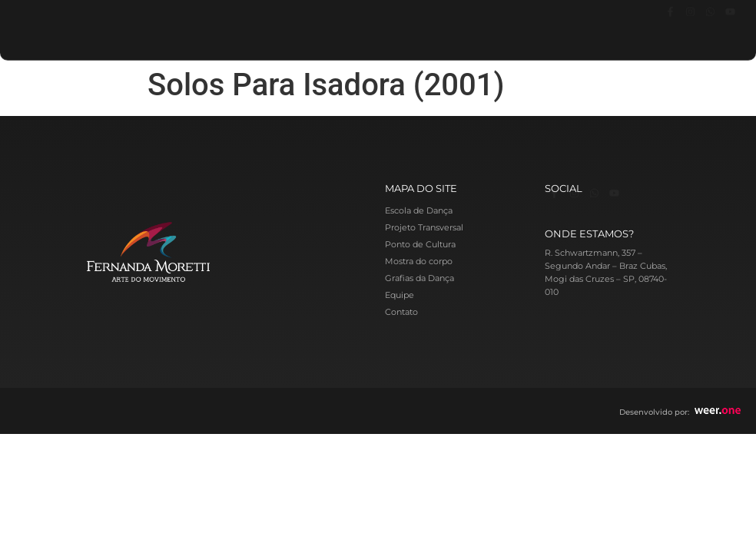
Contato (401, 312)
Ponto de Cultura (420, 244)
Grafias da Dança (419, 278)
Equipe (400, 295)
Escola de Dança (419, 210)
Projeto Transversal (424, 227)
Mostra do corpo (419, 261)
